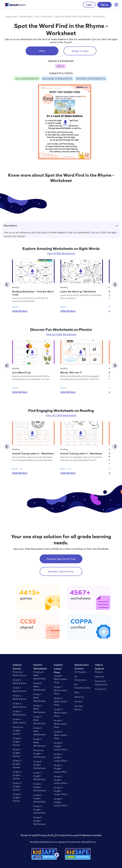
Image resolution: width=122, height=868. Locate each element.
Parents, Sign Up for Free (61, 559)
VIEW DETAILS (20, 311)
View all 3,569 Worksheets (61, 415)
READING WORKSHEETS (57, 79)
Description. (61, 225)
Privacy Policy (46, 835)
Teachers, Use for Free (61, 571)
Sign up (104, 5)
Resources (12, 16)
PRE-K (60, 66)
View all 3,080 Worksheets (61, 334)
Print (42, 51)
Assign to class (80, 51)
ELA (37, 16)
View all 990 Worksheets (61, 253)
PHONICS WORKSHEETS (91, 79)
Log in (89, 5)
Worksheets (26, 16)
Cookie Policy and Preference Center (79, 835)
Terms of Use (29, 835)
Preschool (47, 16)
